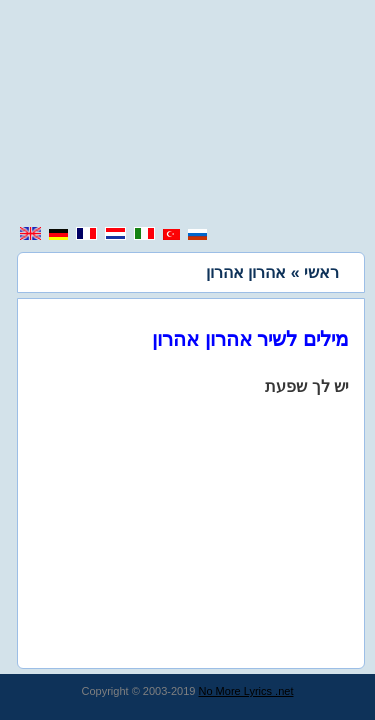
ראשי (321, 272)
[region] (188, 115)
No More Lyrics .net (246, 691)
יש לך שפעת (307, 386)
